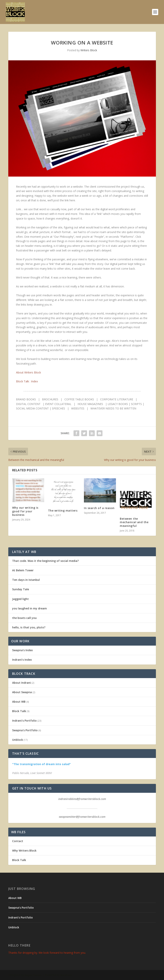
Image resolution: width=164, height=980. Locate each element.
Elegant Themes (33, 975)
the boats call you (24, 618)
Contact (18, 841)
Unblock (18, 740)
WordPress (66, 975)
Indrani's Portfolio (24, 721)
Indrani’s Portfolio (21, 917)
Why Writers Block (24, 851)
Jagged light (20, 599)
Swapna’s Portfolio (21, 908)
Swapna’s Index (22, 650)
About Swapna (22, 692)
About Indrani (22, 683)
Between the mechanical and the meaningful (134, 522)
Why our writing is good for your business (25, 511)
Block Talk (19, 711)
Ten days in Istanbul (26, 580)
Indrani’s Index (22, 660)
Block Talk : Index (27, 381)
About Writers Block (28, 372)
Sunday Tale (21, 589)
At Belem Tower (23, 570)
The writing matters (63, 511)
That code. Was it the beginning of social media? (45, 561)
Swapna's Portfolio (25, 730)
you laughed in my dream (30, 608)
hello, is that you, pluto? (29, 627)
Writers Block (89, 50)
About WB (19, 702)
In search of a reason (99, 508)
